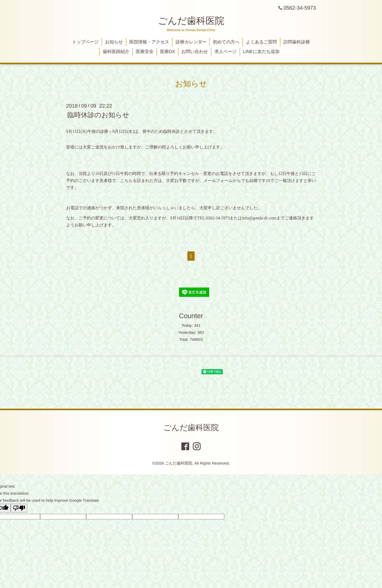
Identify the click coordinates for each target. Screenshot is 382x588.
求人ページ (225, 52)
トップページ (85, 42)
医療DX (168, 52)
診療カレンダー (191, 42)
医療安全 (145, 52)
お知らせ (114, 42)
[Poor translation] (19, 508)
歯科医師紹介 (116, 52)
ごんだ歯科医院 (191, 21)
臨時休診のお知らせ (98, 115)
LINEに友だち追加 (261, 52)
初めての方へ (226, 42)
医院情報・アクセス (149, 42)
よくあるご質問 (261, 42)
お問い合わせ (195, 52)
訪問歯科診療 (297, 42)
